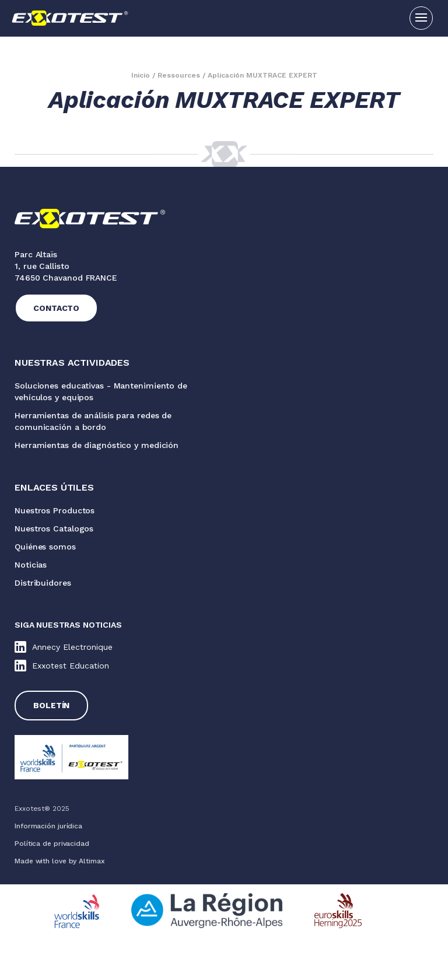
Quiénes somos (45, 547)
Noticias (31, 565)
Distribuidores (43, 583)
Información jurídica (48, 826)
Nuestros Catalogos (54, 528)
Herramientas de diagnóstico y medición (97, 445)
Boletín (51, 705)
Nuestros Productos (55, 510)
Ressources (179, 75)
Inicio (141, 75)
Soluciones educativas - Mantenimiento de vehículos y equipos (101, 391)
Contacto (56, 308)
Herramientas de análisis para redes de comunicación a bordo (93, 421)
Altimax (92, 861)
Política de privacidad (52, 843)
